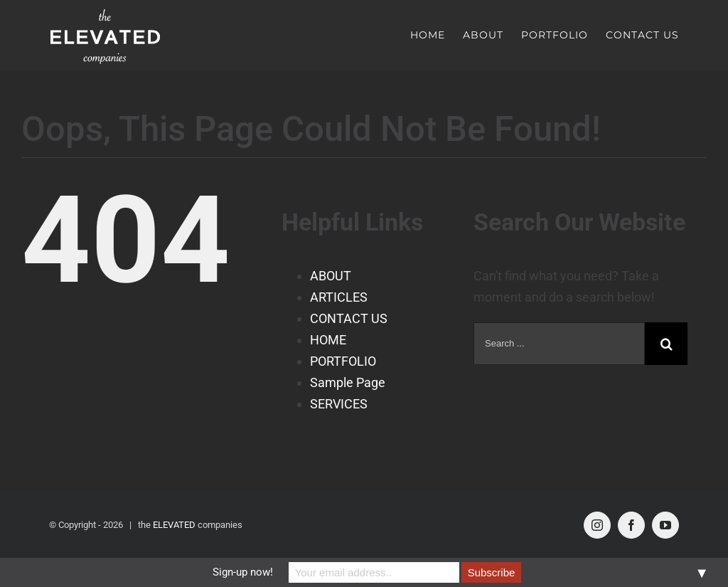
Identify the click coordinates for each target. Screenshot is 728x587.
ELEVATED (174, 524)
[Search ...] (559, 343)
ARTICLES (339, 296)
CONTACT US (349, 318)
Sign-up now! (243, 572)
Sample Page (348, 382)
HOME (328, 339)
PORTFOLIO (343, 360)
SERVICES (339, 403)
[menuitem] (437, 35)
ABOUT (331, 275)
